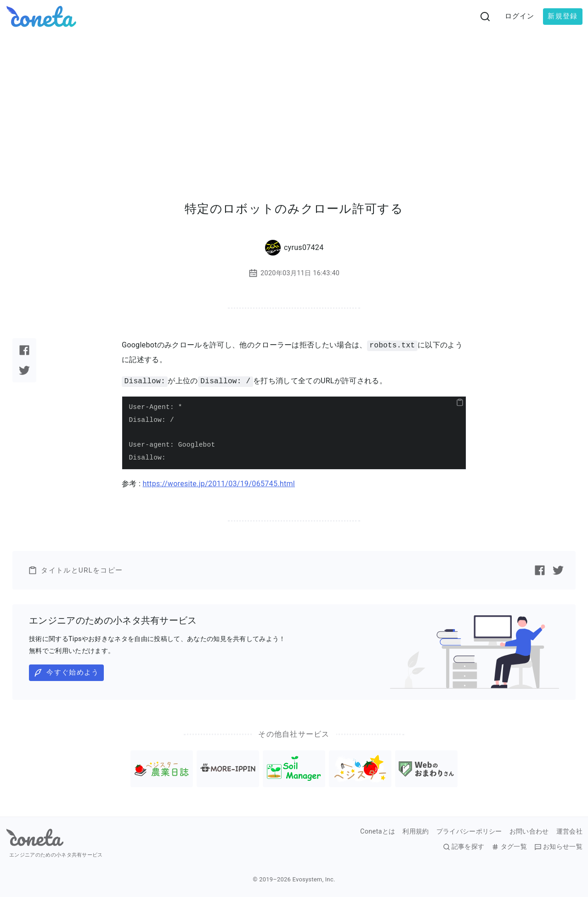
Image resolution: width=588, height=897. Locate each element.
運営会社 (569, 832)
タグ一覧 (509, 847)
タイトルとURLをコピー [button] (75, 570)
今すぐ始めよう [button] (66, 673)
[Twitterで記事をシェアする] (24, 370)
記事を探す (464, 847)
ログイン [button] (520, 16)
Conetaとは (378, 832)
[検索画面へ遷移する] (485, 17)
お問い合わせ (529, 832)
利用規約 (416, 832)
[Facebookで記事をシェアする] (24, 350)
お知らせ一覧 (558, 847)
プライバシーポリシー (469, 832)
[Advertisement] (294, 102)
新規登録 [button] (563, 16)
